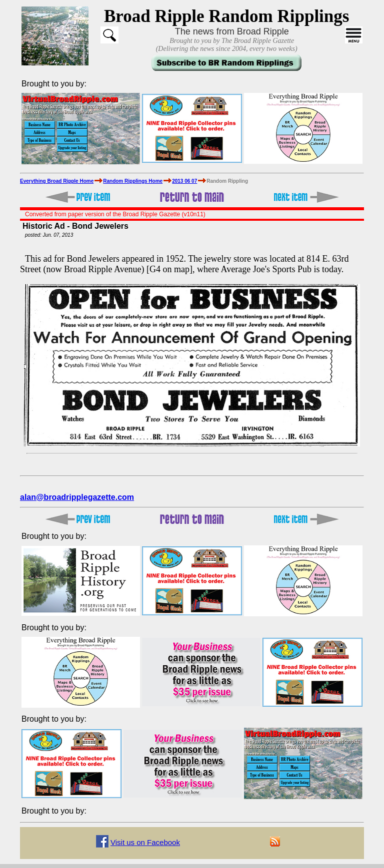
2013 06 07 (184, 181)
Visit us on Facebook (145, 842)
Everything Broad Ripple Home (57, 181)
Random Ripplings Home (133, 181)
